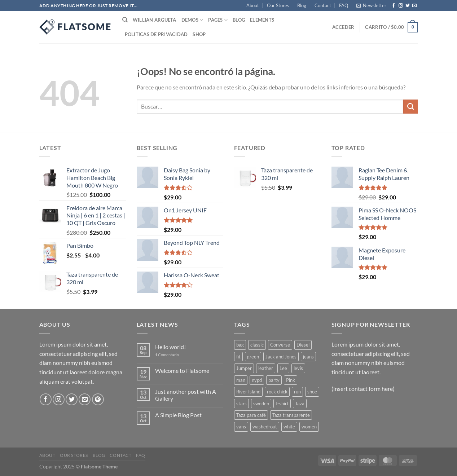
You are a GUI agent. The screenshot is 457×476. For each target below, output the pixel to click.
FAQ (344, 5)
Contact (323, 5)
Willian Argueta (155, 20)
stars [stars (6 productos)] (241, 404)
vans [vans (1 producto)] (241, 427)
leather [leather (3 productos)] (266, 368)
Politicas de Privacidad (156, 34)
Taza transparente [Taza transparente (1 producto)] (291, 415)
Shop (199, 34)
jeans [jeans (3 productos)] (308, 357)
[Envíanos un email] (414, 6)
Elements (262, 20)
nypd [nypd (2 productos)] (257, 380)
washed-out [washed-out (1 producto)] (265, 427)
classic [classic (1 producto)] (257, 345)
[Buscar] (125, 20)
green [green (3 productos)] (253, 357)
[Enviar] (410, 107)
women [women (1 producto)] (309, 427)
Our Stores (278, 5)
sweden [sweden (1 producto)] (261, 404)
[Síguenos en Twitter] (408, 6)
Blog (302, 5)
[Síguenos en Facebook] (394, 6)
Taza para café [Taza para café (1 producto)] (251, 415)
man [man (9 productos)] (241, 380)
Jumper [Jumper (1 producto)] (244, 368)
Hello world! (170, 347)
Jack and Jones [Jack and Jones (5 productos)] (281, 357)
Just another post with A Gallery (186, 395)
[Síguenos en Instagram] (401, 6)
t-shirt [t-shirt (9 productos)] (282, 404)
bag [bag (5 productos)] (240, 345)
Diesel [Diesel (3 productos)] (303, 345)
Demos (192, 20)
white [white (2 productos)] (289, 427)
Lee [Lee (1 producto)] (283, 368)
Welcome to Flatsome (182, 371)
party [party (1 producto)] (274, 380)
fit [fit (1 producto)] (238, 357)
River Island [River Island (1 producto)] (248, 392)
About (253, 5)
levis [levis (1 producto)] (298, 368)
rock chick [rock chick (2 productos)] (277, 392)
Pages (218, 20)
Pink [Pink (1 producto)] (291, 380)
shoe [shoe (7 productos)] (312, 392)
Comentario (167, 355)
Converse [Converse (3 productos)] (280, 345)
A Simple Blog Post (178, 415)
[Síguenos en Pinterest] (98, 399)
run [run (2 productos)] (297, 392)
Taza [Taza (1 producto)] (300, 404)
